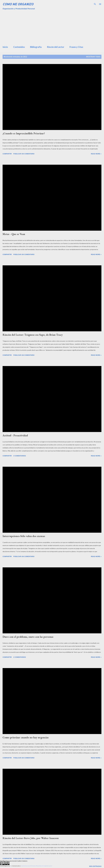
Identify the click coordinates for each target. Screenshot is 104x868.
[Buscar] (95, 4)
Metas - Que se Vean (14, 234)
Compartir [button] (7, 154)
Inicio (5, 47)
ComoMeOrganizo (4, 866)
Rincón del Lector (56, 47)
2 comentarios (20, 657)
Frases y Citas (76, 47)
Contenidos (19, 47)
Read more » (96, 154)
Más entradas (95, 866)
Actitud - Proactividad (15, 435)
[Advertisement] (53, 27)
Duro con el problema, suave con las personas (28, 637)
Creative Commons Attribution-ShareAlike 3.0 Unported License (36, 866)
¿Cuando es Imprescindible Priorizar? (24, 133)
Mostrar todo (93, 57)
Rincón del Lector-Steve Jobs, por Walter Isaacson (31, 838)
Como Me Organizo (18, 4)
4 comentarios (20, 456)
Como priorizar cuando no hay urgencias (26, 737)
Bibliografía (36, 47)
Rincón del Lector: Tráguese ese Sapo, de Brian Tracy (33, 335)
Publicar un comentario (24, 154)
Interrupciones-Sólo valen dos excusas (24, 536)
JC (11, 866)
